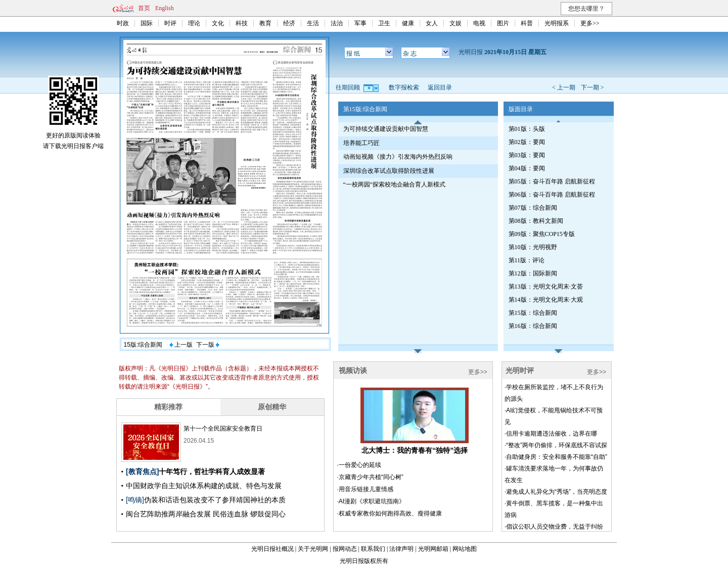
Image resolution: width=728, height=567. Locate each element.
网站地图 (465, 549)
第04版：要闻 (527, 168)
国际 (147, 23)
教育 (265, 23)
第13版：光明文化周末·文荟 (546, 287)
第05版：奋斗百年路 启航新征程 (552, 181)
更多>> (590, 23)
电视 (479, 23)
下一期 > (593, 87)
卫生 (384, 23)
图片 (503, 23)
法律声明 (401, 549)
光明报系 (557, 23)
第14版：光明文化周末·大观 (546, 300)
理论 (194, 23)
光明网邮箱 (433, 549)
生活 (313, 23)
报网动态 (345, 549)
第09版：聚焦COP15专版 (542, 234)
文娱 (456, 23)
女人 (432, 23)
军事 (360, 23)
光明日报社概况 (272, 549)
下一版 (208, 345)
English (165, 8)
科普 (527, 23)
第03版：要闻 (527, 155)
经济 (289, 23)
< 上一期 (564, 87)
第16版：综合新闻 (533, 326)
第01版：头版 (527, 129)
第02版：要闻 (527, 142)
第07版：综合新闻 (533, 208)
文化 (218, 23)
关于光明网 (313, 549)
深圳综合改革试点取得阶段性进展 (389, 171)
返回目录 (440, 87)
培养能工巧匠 (361, 143)
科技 (242, 23)
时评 (170, 23)
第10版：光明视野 (533, 247)
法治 (337, 23)
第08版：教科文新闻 (536, 221)
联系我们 (373, 549)
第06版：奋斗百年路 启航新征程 (552, 195)
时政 (123, 23)
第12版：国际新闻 (533, 273)
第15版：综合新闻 (533, 313)
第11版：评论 (527, 260)
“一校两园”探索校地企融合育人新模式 (395, 184)
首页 (144, 8)
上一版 (181, 345)
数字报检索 (404, 87)
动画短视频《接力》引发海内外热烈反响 (398, 157)
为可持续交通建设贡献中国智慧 (386, 129)
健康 (408, 23)
